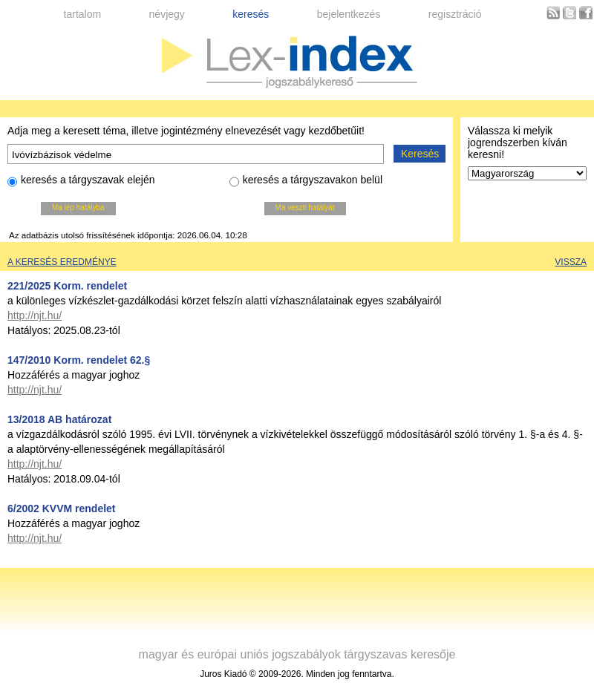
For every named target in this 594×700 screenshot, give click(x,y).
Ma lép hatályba (78, 207)
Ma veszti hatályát (305, 207)
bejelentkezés (349, 14)
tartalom (83, 14)
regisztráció (455, 14)
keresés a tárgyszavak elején (81, 182)
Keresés (420, 154)
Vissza (571, 262)
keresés (251, 14)
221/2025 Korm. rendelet (67, 286)
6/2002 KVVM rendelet (62, 508)
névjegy (167, 14)
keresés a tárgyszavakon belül (306, 182)
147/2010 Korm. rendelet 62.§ (79, 360)
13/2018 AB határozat (59, 419)
